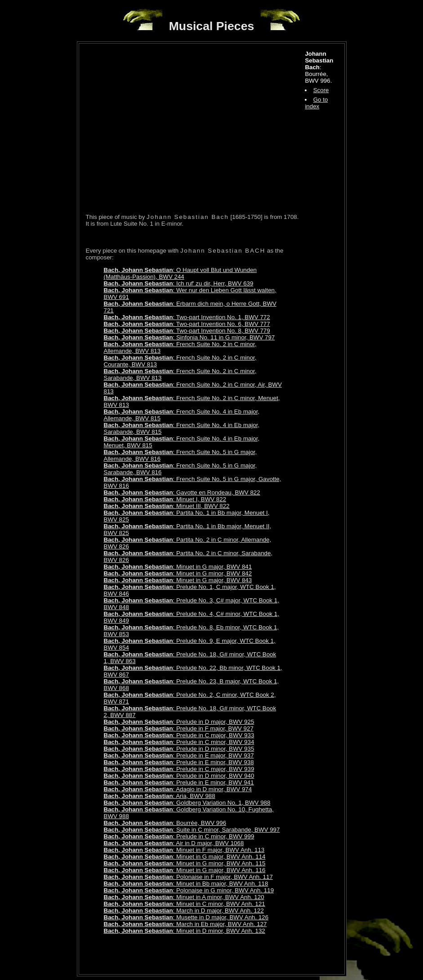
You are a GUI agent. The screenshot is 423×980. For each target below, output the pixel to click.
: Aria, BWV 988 (160, 796)
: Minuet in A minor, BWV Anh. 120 (184, 897)
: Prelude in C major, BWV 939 (179, 769)
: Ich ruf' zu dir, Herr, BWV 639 (179, 283)
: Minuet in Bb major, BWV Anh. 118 (186, 884)
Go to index (316, 103)
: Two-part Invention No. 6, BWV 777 (187, 324)
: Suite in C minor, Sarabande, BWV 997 (192, 830)
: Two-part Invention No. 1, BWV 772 (187, 317)
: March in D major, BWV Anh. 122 (184, 911)
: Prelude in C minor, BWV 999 (179, 836)
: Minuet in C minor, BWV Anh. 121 (185, 904)
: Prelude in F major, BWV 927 (179, 728)
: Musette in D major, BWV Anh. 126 (186, 917)
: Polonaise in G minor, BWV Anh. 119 (189, 890)
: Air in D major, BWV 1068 (174, 843)
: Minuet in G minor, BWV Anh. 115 (185, 863)
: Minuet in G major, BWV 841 (178, 567)
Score (321, 90)
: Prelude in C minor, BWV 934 (179, 742)
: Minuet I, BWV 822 (165, 499)
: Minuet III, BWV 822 (167, 506)
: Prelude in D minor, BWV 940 (179, 776)
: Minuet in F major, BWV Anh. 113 (184, 850)
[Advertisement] (191, 954)
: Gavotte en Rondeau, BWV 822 (182, 492)
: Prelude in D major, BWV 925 (179, 722)
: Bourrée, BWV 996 (165, 823)
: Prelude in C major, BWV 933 (179, 735)
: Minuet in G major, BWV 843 (178, 580)
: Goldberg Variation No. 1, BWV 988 (187, 803)
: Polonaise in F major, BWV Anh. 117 (188, 877)
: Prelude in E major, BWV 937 (179, 755)
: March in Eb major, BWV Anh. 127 (185, 924)
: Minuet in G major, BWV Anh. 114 (185, 857)
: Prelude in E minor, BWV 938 (179, 762)
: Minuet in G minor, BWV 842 (178, 573)
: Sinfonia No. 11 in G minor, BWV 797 (189, 337)
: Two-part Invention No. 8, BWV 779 (187, 331)
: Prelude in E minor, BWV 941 (179, 782)
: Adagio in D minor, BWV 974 (178, 789)
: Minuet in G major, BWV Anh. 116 (185, 870)
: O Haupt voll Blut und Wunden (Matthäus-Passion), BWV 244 (180, 273)
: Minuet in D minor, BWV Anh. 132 (185, 931)
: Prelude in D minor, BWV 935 (179, 749)
